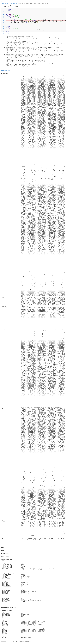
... (35, 40)
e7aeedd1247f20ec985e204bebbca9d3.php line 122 (35, 4)
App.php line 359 (40, 62)
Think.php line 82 (36, 49)
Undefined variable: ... (25, 38)
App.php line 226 (41, 61)
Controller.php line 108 (25, 56)
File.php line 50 (33, 42)
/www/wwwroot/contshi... (40, 38)
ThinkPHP (4, 641)
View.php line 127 (21, 53)
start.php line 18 (20, 66)
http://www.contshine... (54, 40)
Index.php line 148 (40, 58)
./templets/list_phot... (23, 47)
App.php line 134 (32, 64)
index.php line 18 (34, 67)
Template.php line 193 (20, 46)
